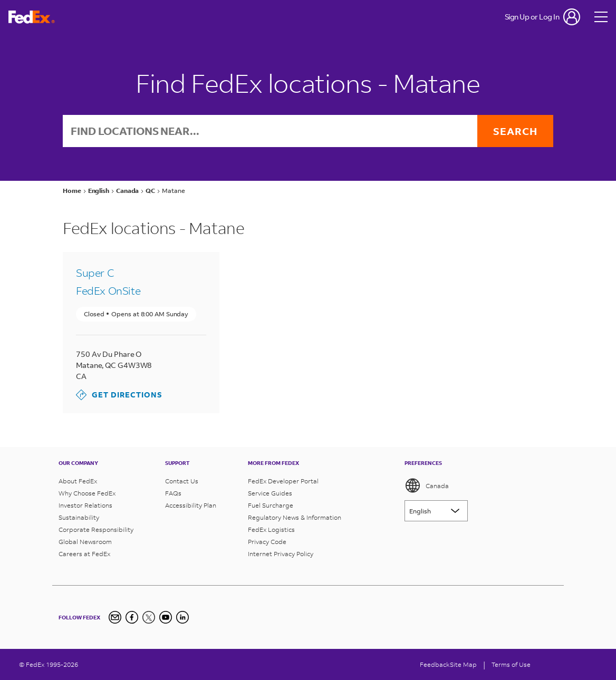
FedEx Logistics (271, 530)
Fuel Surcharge (271, 505)
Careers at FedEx (84, 554)
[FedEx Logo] (32, 17)
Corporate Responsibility (96, 530)
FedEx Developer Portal (283, 481)
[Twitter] (149, 617)
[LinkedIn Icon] (182, 617)
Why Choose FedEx (87, 493)
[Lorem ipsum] (436, 511)
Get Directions (119, 395)
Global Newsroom (85, 542)
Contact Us (182, 481)
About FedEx (78, 481)
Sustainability (79, 517)
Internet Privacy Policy (281, 554)
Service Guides (270, 493)
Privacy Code (267, 542)
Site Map (463, 664)
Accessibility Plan (191, 505)
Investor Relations (85, 505)
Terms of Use (511, 664)
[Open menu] (601, 17)
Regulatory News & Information (295, 517)
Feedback (435, 664)
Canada (427, 485)
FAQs (173, 493)
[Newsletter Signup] (115, 617)
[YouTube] (166, 617)
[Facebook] (132, 617)
